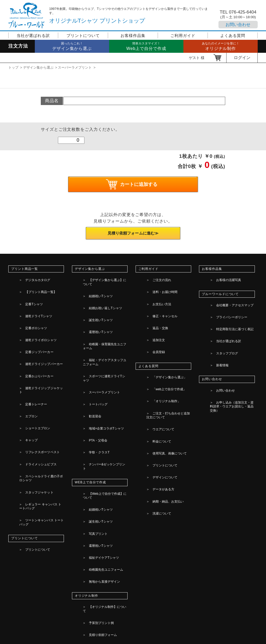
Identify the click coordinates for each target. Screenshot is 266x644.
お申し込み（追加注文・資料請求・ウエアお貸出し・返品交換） (231, 355)
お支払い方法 (154, 291)
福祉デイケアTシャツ (96, 414)
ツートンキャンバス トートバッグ (41, 399)
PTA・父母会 (90, 354)
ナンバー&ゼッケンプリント (101, 366)
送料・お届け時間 (157, 285)
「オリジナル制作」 (158, 345)
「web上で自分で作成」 (161, 340)
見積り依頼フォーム (95, 457)
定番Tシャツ (26, 291)
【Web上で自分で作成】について (105, 385)
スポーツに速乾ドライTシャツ (102, 324)
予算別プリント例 (93, 451)
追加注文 (150, 309)
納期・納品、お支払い (160, 396)
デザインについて (157, 385)
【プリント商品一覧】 (33, 285)
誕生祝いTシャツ (92, 297)
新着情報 (214, 328)
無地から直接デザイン (96, 426)
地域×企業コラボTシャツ (98, 348)
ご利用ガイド (183, 35)
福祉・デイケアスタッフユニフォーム (104, 317)
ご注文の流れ (154, 279)
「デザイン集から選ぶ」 (162, 334)
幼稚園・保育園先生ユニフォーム (105, 309)
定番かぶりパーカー (31, 326)
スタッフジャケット (31, 383)
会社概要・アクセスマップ (227, 298)
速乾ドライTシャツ (31, 297)
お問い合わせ (238, 25)
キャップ (23, 356)
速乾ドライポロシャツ (33, 309)
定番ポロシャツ (28, 303)
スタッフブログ (219, 322)
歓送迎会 (87, 342)
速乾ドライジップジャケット (38, 332)
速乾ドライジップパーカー (36, 321)
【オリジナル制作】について (101, 445)
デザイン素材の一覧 (95, 463)
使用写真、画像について (162, 373)
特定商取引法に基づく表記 (227, 310)
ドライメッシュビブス (33, 367)
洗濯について (154, 402)
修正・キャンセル (157, 297)
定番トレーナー (28, 338)
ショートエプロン (29, 350)
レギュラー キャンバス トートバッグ (40, 391)
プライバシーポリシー (224, 304)
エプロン (23, 344)
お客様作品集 (133, 35)
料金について (154, 367)
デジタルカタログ (29, 279)
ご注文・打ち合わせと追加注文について (168, 353)
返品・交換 (152, 303)
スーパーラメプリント (75, 67)
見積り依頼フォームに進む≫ (133, 235)
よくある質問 (233, 35)
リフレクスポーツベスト (34, 362)
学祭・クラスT (91, 360)
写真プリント (90, 402)
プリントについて (83, 35)
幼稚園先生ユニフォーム (98, 420)
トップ (13, 67)
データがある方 (155, 391)
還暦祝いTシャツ (92, 303)
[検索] (126, 617)
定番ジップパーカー (31, 315)
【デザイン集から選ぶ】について (105, 279)
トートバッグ (90, 336)
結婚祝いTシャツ (92, 285)
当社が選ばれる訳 (33, 35)
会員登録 (150, 315)
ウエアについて (155, 361)
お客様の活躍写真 (220, 279)
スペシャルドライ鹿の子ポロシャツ (41, 375)
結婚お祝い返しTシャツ (97, 291)
